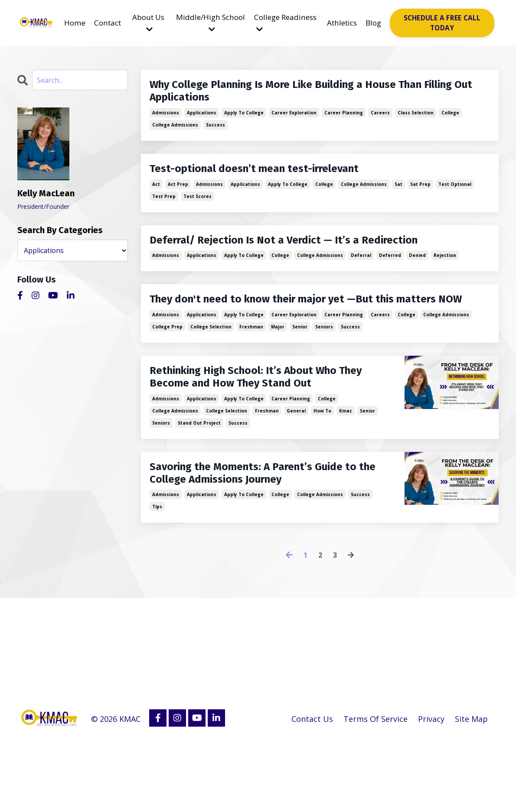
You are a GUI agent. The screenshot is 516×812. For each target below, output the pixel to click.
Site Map (471, 790)
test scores (198, 207)
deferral (361, 269)
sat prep (420, 195)
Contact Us (311, 790)
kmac (346, 463)
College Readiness (279, 24)
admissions (166, 120)
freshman (251, 359)
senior (300, 359)
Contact (107, 23)
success (216, 132)
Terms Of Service (375, 790)
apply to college (244, 120)
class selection (416, 120)
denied (417, 269)
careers (380, 120)
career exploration (294, 120)
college (450, 120)
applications (202, 120)
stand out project (199, 475)
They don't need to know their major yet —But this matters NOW (301, 322)
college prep (167, 359)
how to (322, 463)
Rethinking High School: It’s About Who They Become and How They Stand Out (252, 420)
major (278, 359)
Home (73, 23)
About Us (150, 23)
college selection (211, 359)
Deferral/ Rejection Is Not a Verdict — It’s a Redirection (313, 252)
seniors (324, 359)
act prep (178, 195)
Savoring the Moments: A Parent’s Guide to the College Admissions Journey (250, 536)
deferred (390, 269)
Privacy (431, 790)
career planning (344, 120)
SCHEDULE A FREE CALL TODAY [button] (444, 23)
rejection (445, 269)
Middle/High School (212, 24)
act (156, 195)
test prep (164, 207)
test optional (455, 195)
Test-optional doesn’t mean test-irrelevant (278, 178)
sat (398, 195)
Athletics (344, 23)
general (296, 463)
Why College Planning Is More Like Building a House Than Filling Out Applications (304, 95)
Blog (377, 23)
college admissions (175, 132)
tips (157, 578)
